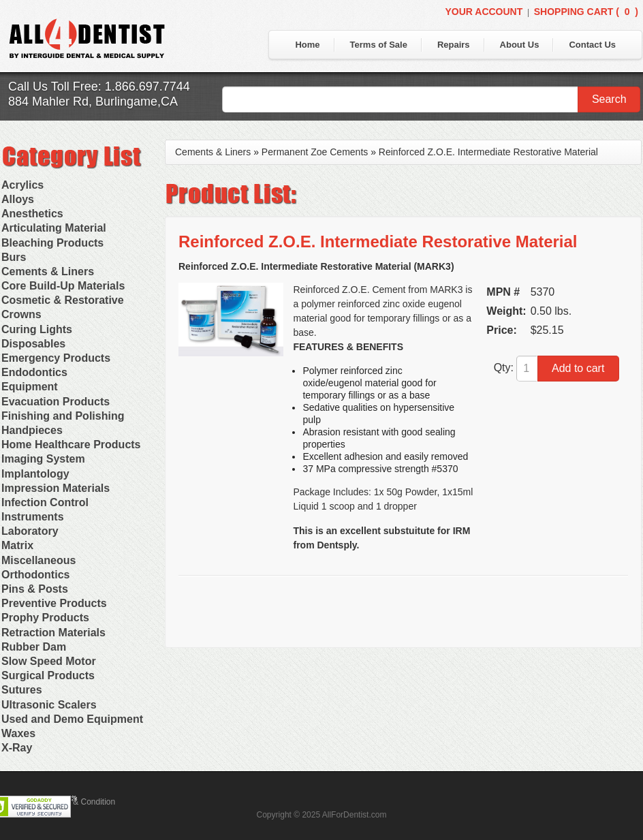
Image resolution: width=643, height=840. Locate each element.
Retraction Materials (53, 633)
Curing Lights (37, 329)
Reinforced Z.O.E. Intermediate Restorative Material (488, 152)
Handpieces (32, 430)
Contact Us (592, 45)
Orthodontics (35, 575)
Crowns (21, 314)
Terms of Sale (379, 45)
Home (307, 45)
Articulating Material (54, 228)
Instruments (33, 517)
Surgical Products (48, 675)
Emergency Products (56, 358)
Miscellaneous (38, 560)
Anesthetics (32, 214)
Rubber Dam (34, 647)
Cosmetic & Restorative (63, 300)
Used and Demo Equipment (72, 719)
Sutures (22, 690)
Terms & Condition (82, 802)
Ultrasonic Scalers (49, 705)
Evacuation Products (56, 402)
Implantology (35, 474)
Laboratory (30, 531)
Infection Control (45, 502)
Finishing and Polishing (63, 416)
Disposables (33, 344)
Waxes (18, 733)
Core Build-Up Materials (63, 286)
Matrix (17, 545)
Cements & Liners (48, 271)
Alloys (18, 199)
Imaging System (43, 459)
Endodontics (34, 372)
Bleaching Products (52, 243)
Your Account (484, 12)
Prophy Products (45, 618)
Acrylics (22, 185)
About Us (520, 45)
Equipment (30, 387)
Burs (14, 257)
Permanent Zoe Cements (315, 152)
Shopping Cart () (586, 12)
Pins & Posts (35, 589)
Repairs (454, 45)
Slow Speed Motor (49, 661)
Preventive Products (54, 603)
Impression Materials (56, 488)
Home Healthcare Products (71, 445)
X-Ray (17, 748)
